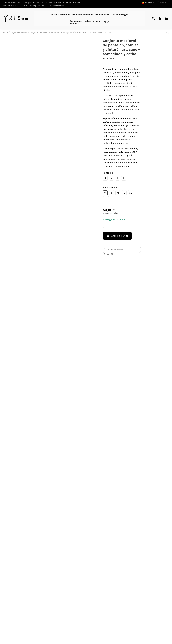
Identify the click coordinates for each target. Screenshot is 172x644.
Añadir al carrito (117, 236)
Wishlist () (163, 2)
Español (148, 2)
